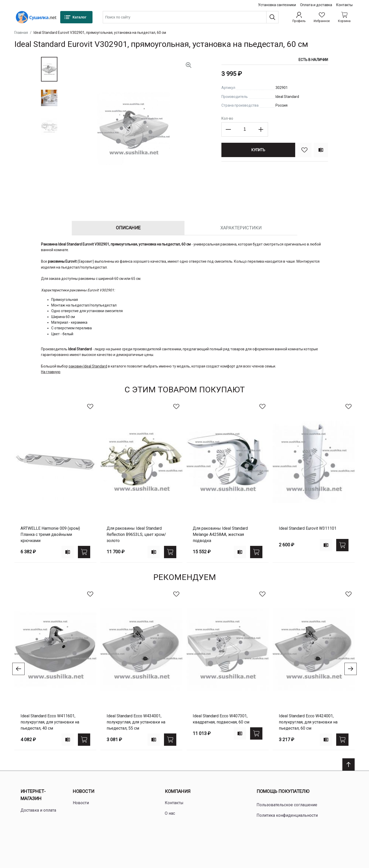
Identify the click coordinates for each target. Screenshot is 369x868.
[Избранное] (322, 17)
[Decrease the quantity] (229, 129)
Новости (84, 791)
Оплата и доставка (316, 5)
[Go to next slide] (351, 669)
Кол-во (227, 118)
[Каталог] (76, 17)
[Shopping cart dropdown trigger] (344, 17)
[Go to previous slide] (18, 669)
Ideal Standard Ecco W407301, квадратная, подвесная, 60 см (221, 719)
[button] (49, 69)
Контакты (344, 5)
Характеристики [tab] (241, 228)
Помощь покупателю (283, 791)
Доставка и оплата (38, 810)
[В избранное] (304, 150)
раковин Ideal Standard (88, 366)
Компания (178, 791)
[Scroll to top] (348, 764)
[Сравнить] (321, 150)
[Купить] (258, 150)
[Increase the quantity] (261, 129)
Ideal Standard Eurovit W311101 (308, 528)
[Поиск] (272, 17)
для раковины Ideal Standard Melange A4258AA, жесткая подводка (220, 534)
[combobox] (191, 17)
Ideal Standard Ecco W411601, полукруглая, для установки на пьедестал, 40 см (50, 722)
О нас (170, 813)
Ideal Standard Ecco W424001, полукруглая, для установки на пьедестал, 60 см (308, 722)
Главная (21, 33)
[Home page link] (36, 17)
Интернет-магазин (33, 795)
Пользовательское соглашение (287, 805)
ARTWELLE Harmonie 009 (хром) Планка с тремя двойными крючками (50, 534)
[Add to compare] (68, 552)
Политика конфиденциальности (287, 815)
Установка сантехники (277, 5)
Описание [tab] (128, 228)
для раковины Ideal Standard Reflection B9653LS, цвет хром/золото (136, 534)
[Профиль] (299, 17)
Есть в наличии (313, 60)
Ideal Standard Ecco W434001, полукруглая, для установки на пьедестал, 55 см (136, 722)
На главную (51, 372)
